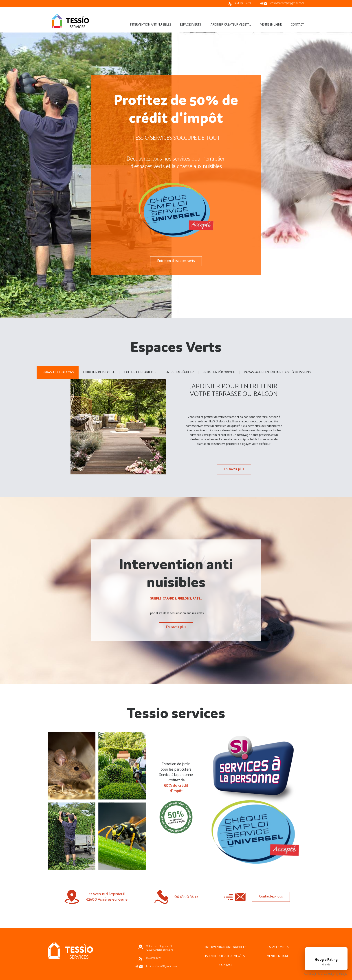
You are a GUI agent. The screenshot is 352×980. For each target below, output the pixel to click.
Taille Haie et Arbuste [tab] (140, 373)
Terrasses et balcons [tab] (58, 373)
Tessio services (70, 21)
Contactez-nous (271, 896)
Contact (226, 965)
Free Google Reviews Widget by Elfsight (326, 974)
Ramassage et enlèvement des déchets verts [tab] (277, 373)
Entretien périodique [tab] (219, 373)
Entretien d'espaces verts (176, 261)
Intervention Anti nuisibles (226, 947)
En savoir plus (234, 469)
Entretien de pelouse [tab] (99, 373)
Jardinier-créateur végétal (226, 956)
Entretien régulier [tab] (180, 373)
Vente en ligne (278, 956)
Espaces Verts (278, 947)
